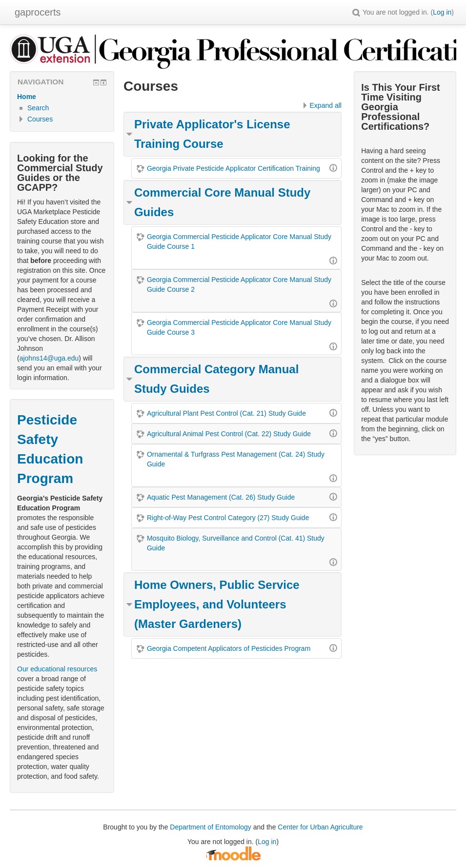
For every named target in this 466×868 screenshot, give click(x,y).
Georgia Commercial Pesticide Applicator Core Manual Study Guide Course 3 (239, 327)
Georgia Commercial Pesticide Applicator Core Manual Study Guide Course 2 (239, 284)
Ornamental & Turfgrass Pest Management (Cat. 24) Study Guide (236, 459)
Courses (40, 119)
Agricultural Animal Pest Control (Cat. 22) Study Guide (229, 434)
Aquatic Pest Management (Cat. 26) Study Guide (221, 497)
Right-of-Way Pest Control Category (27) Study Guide (228, 518)
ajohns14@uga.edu (49, 358)
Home (27, 97)
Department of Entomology (211, 827)
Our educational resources (57, 669)
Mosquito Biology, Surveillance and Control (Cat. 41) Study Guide (236, 543)
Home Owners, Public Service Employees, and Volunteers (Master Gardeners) (217, 604)
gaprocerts (38, 12)
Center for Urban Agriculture (320, 827)
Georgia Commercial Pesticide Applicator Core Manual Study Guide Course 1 (239, 242)
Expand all (326, 105)
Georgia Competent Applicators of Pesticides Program (229, 648)
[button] (356, 12)
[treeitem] (62, 97)
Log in (442, 12)
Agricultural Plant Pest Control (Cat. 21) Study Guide (226, 413)
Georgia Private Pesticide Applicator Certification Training (233, 168)
